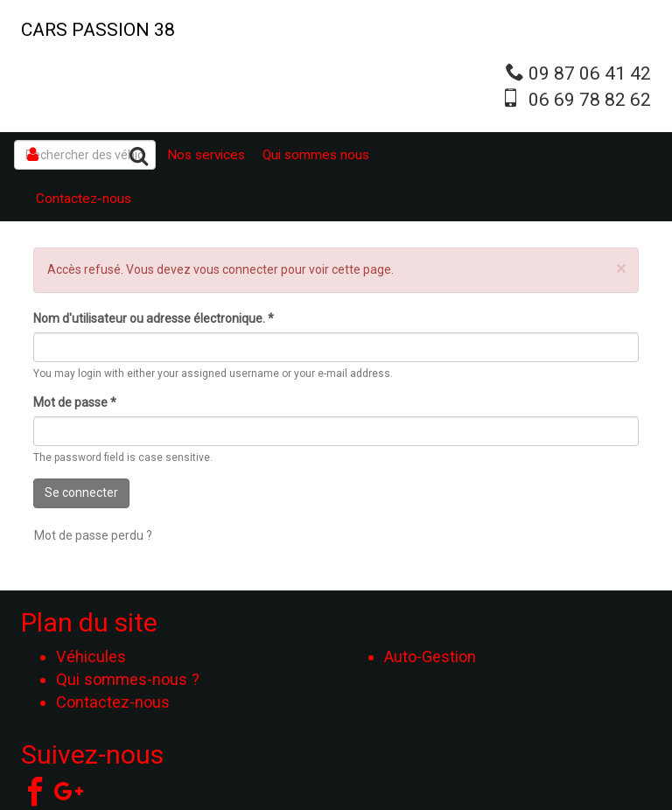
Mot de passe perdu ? (93, 535)
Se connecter (81, 492)
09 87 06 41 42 (590, 73)
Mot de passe (75, 402)
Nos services (206, 155)
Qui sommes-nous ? (128, 679)
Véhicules (91, 656)
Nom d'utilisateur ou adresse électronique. (154, 318)
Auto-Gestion (430, 656)
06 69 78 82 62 (590, 100)
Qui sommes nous (316, 155)
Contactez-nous (84, 199)
